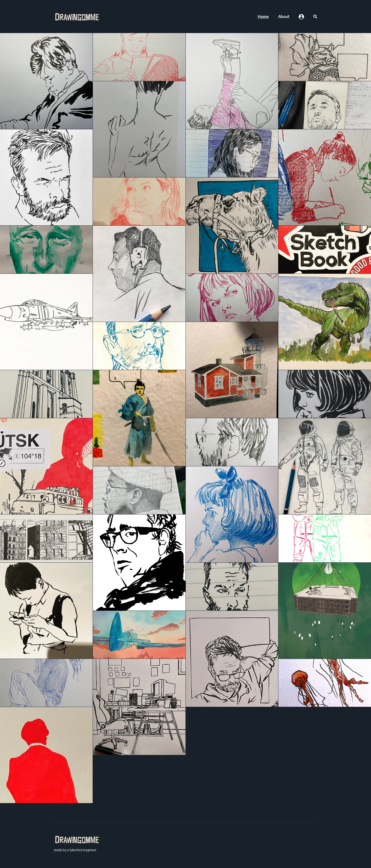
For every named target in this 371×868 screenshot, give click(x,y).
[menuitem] (263, 17)
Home (263, 17)
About (284, 17)
